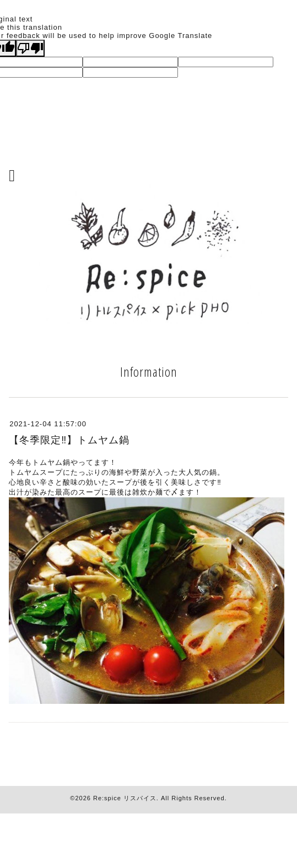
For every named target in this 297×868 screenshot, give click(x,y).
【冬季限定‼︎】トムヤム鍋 (69, 440)
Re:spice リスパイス (125, 798)
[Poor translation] (30, 48)
